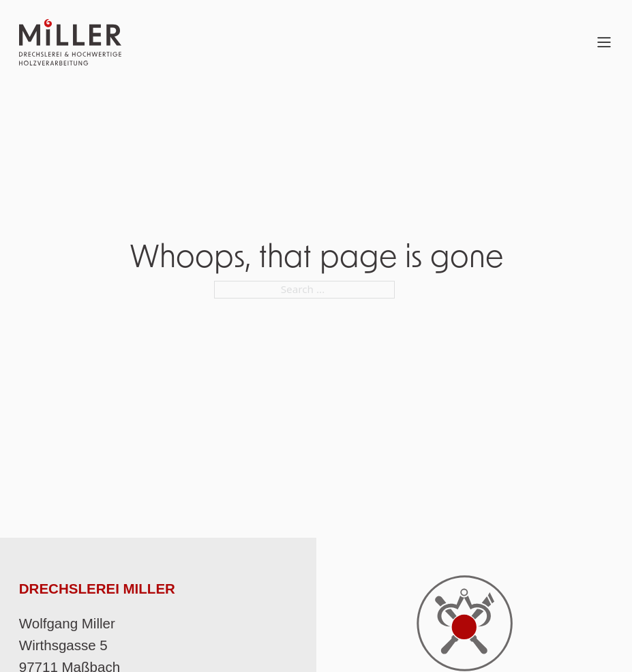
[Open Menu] (604, 42)
